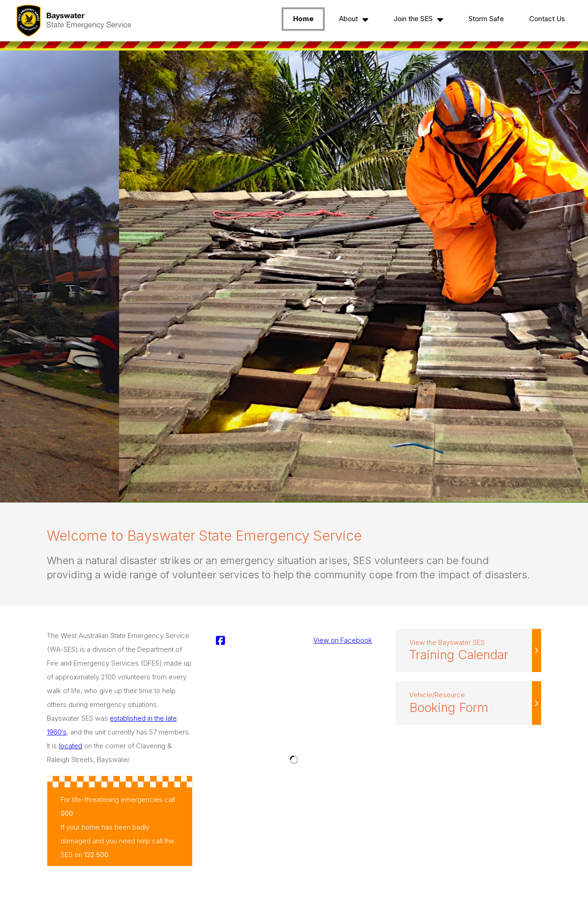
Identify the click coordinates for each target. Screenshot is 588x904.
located (71, 746)
